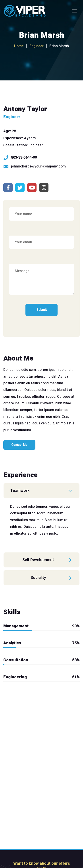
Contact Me (19, 445)
